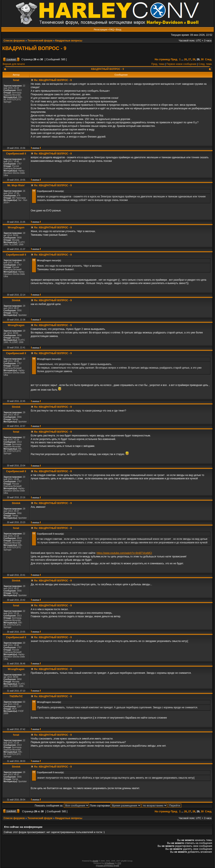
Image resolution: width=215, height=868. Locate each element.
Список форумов (14, 41)
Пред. (174, 59)
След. (209, 59)
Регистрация (101, 30)
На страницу (162, 59)
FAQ (112, 30)
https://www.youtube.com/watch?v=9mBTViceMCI (124, 553)
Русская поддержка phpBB (107, 865)
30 (202, 59)
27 (190, 59)
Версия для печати (14, 64)
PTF (119, 863)
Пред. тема (158, 64)
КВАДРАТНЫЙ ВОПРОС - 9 (34, 48)
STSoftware (109, 863)
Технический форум (40, 41)
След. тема (205, 64)
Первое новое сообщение (181, 64)
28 (194, 59)
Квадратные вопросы (69, 41)
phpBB (95, 861)
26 (185, 59)
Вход (119, 30)
